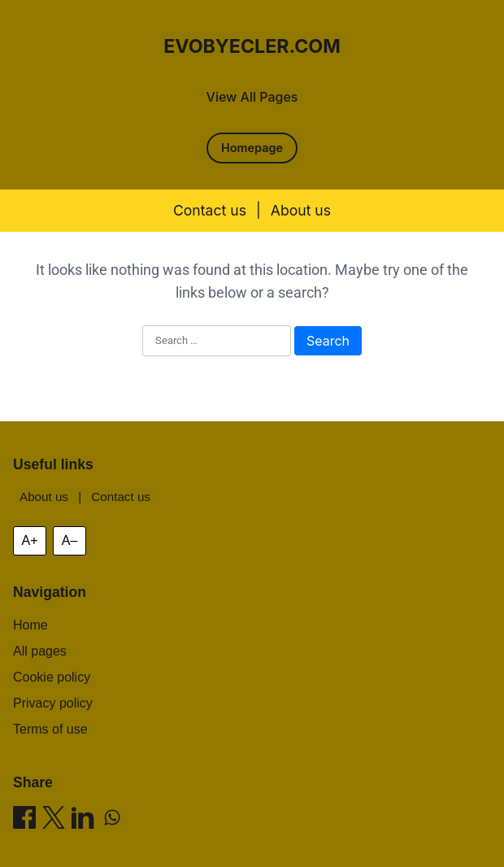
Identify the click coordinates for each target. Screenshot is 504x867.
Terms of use (50, 729)
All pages (40, 651)
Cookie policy (52, 677)
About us (301, 210)
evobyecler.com (252, 46)
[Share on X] (54, 820)
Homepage (252, 148)
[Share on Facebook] (24, 820)
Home (30, 625)
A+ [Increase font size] (30, 540)
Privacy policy (53, 703)
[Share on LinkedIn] (83, 820)
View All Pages (252, 97)
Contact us (210, 210)
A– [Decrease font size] (70, 540)
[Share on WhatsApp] (112, 820)
